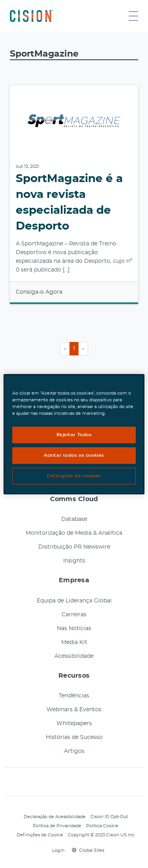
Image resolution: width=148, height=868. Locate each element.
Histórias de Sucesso (74, 737)
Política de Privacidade (57, 826)
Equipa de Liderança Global (74, 601)
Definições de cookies (74, 476)
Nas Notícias (74, 629)
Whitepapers (74, 724)
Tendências (74, 696)
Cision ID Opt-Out (109, 817)
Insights (74, 561)
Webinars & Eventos (74, 710)
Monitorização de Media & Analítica (74, 533)
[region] (74, 434)
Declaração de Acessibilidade (55, 817)
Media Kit (74, 642)
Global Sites (88, 850)
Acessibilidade (74, 656)
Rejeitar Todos (74, 435)
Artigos (74, 751)
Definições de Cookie (40, 835)
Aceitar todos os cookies (74, 455)
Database (74, 519)
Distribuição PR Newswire (74, 547)
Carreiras (74, 615)
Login (57, 850)
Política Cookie (102, 826)
